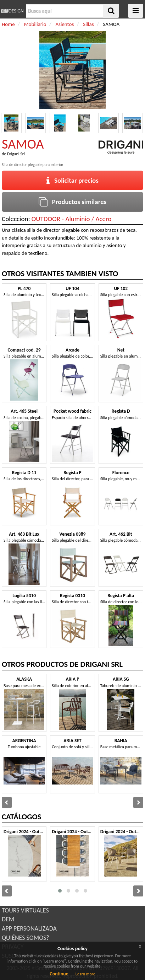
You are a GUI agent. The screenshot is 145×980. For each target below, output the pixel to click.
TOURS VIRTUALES (25, 910)
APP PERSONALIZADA (29, 928)
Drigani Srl (16, 154)
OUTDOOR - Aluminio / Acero (72, 219)
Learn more (85, 974)
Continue (59, 974)
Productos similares (73, 202)
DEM (8, 919)
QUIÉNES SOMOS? (26, 938)
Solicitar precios (72, 180)
